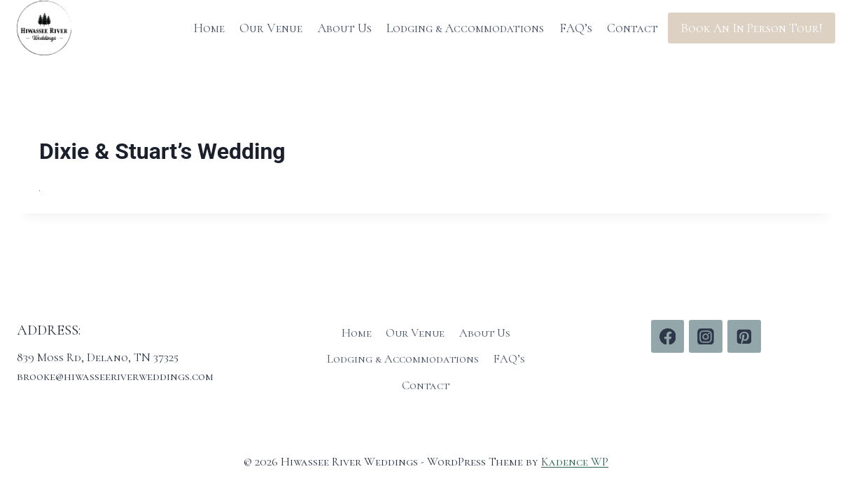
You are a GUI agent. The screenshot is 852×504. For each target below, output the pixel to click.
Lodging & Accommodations (465, 28)
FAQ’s (576, 28)
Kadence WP (575, 462)
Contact (633, 28)
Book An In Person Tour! (752, 28)
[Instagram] (706, 337)
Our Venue (271, 28)
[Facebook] (668, 337)
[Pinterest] (744, 337)
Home (209, 28)
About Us (345, 28)
